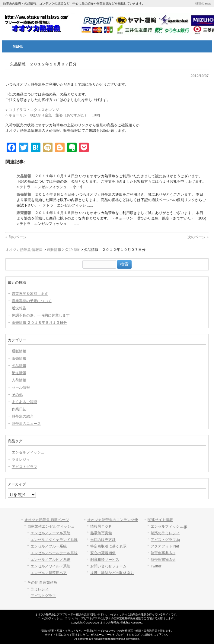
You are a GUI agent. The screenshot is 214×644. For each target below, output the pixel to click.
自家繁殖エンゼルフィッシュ (51, 526)
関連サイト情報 (160, 520)
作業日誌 (19, 409)
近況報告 (19, 308)
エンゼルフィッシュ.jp (169, 526)
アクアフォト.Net (165, 546)
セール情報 (21, 387)
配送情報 (19, 373)
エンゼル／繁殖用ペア (49, 573)
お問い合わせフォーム (108, 566)
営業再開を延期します (30, 294)
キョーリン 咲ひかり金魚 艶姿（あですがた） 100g (54, 115)
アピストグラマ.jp (165, 540)
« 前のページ (16, 237)
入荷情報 (19, 380)
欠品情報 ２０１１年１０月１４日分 (47, 176)
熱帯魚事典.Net (163, 553)
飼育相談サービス (105, 560)
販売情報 (19, 358)
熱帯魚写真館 (101, 533)
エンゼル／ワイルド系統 (50, 566)
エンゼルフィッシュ (28, 452)
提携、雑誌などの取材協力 (112, 573)
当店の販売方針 (103, 540)
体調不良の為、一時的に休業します (41, 315)
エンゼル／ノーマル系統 (50, 533)
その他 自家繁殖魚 (42, 582)
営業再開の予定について (32, 301)
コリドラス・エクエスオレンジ (34, 110)
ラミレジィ (21, 459)
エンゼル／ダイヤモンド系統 (54, 540)
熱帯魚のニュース (26, 424)
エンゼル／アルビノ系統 (50, 560)
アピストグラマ (24, 467)
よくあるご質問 (24, 402)
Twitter (156, 566)
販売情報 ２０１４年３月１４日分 (46, 194)
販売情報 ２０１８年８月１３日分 (39, 323)
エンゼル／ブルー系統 (49, 546)
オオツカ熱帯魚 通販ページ (47, 520)
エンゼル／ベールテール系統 (54, 553)
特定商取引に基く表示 (108, 546)
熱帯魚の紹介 (23, 416)
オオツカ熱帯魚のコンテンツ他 (113, 520)
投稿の (203, 3)
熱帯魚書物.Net (163, 560)
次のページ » (198, 237)
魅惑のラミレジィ (165, 533)
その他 (17, 395)
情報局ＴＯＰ (101, 526)
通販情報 (19, 351)
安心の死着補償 (103, 553)
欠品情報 (19, 366)
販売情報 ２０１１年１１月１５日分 (47, 213)
